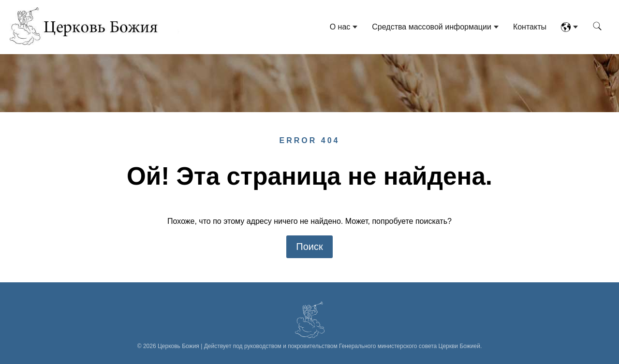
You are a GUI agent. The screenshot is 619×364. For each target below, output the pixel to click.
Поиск (309, 247)
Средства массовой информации (432, 27)
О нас (340, 27)
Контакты (530, 27)
